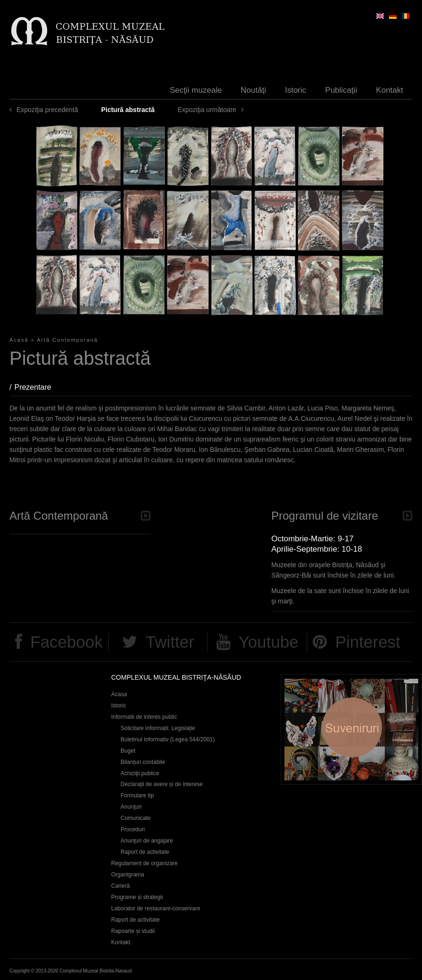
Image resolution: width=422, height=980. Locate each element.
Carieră (120, 886)
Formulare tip (137, 795)
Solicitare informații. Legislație (158, 728)
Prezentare (37, 387)
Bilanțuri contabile (143, 762)
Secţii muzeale (196, 90)
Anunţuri (131, 807)
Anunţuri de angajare (147, 841)
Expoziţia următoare (207, 110)
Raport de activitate (145, 852)
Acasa (119, 694)
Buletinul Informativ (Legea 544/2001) (168, 739)
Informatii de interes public (144, 717)
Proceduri (133, 829)
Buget (128, 751)
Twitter (170, 642)
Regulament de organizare (144, 863)
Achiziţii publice (140, 773)
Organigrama (128, 875)
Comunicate (136, 818)
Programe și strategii (137, 897)
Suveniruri (351, 729)
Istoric (296, 90)
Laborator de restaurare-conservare (156, 908)
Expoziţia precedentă (47, 110)
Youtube (268, 642)
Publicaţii (341, 90)
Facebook (66, 642)
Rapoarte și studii (133, 931)
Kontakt (390, 90)
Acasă (19, 340)
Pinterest (368, 642)
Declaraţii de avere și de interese (162, 784)
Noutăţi (253, 90)
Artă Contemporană (67, 340)
